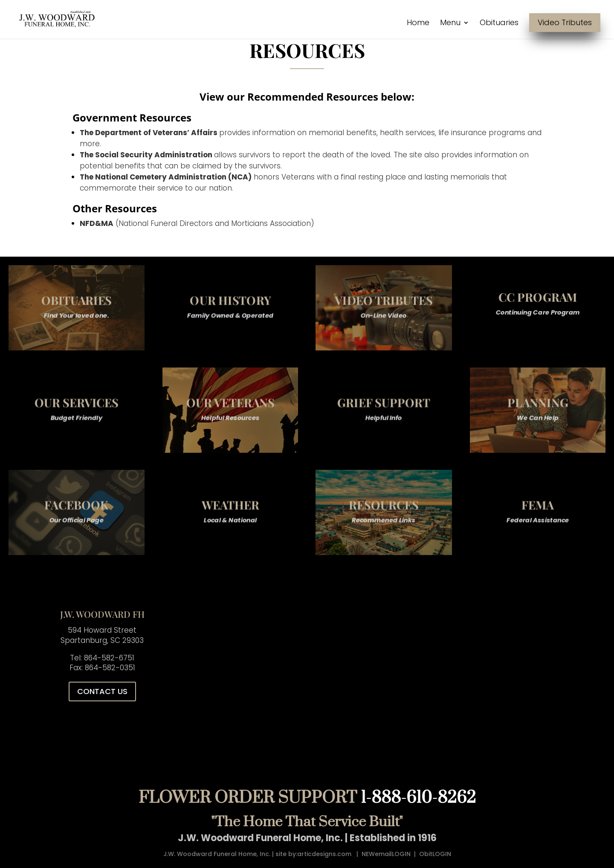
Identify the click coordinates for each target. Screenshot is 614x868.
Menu (450, 24)
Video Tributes (565, 22)
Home (418, 24)
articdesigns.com (324, 854)
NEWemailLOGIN (386, 854)
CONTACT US (102, 691)
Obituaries (499, 24)
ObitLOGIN (435, 854)
